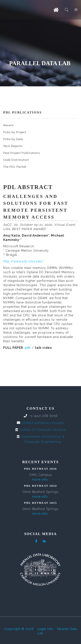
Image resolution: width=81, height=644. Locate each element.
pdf (28, 348)
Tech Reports (13, 146)
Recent (8, 125)
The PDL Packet (15, 167)
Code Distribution (16, 160)
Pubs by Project (15, 132)
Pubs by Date (13, 139)
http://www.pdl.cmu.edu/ (24, 261)
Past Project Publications (22, 153)
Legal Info (45, 629)
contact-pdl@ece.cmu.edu (43, 423)
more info (40, 480)
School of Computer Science (43, 430)
